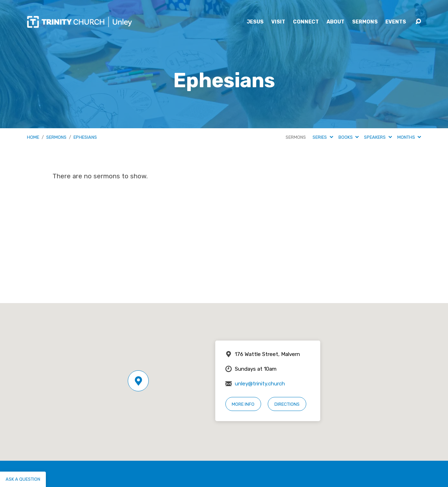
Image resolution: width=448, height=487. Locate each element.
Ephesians (85, 137)
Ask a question (23, 479)
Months (409, 137)
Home (33, 137)
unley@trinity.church (260, 384)
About (335, 22)
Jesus (255, 22)
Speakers (378, 137)
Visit (278, 22)
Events (396, 22)
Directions (287, 404)
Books (349, 137)
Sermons (365, 22)
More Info (243, 404)
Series (323, 137)
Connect (306, 22)
